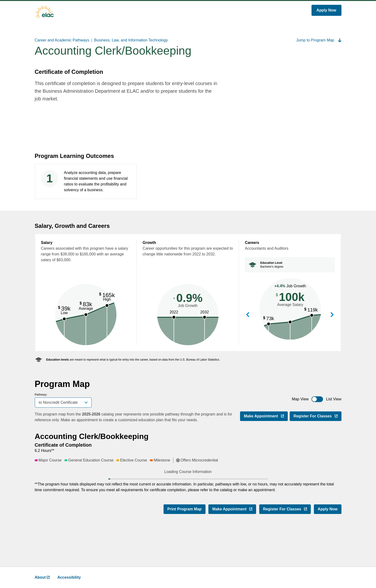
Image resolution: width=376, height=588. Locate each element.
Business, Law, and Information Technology (131, 40)
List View (334, 399)
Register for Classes (317, 416)
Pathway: (41, 395)
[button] (103, 480)
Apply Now (326, 10)
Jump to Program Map (319, 40)
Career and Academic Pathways (62, 40)
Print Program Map (185, 548)
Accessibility (69, 577)
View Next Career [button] (332, 315)
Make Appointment (266, 416)
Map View (300, 399)
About (42, 577)
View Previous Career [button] (248, 315)
